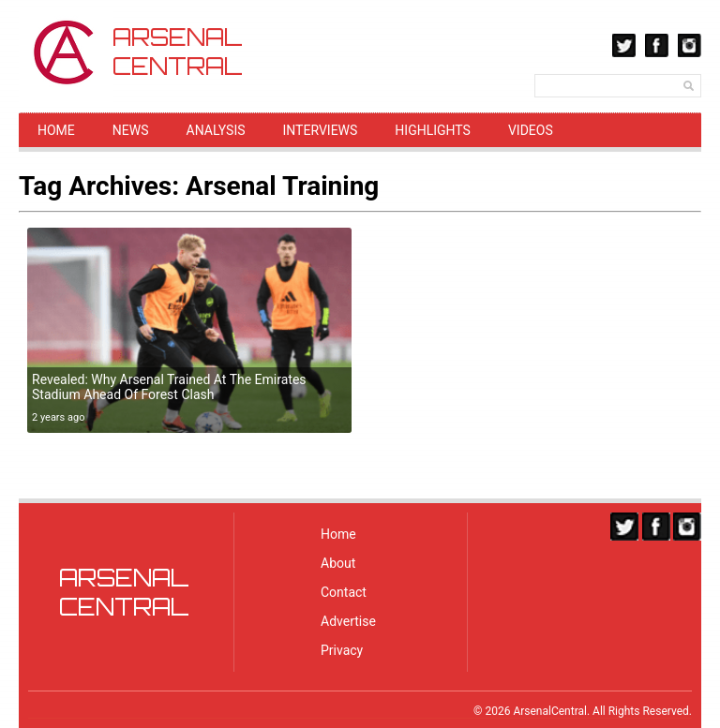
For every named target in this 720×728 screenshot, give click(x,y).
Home (56, 130)
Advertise (348, 621)
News (131, 130)
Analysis (216, 130)
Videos (531, 130)
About (338, 563)
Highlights (433, 130)
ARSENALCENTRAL (124, 592)
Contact (344, 592)
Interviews (321, 130)
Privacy (342, 650)
